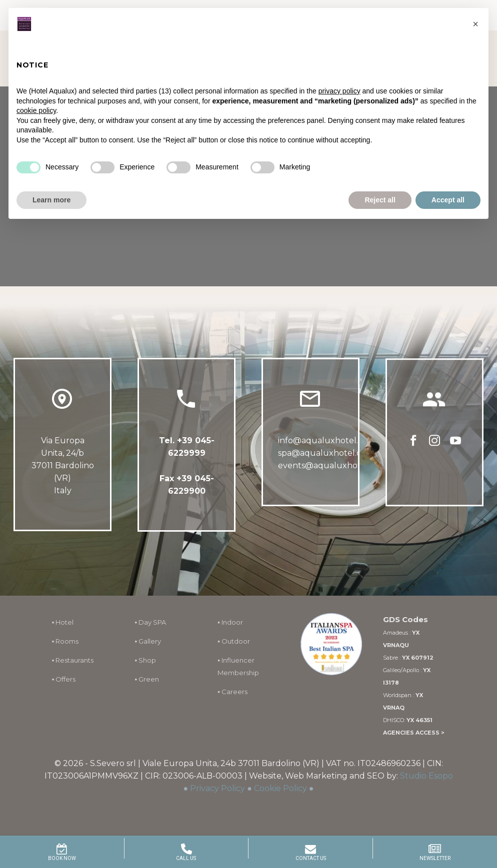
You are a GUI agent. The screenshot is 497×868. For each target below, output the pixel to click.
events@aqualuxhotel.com (333, 468)
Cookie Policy (280, 788)
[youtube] (455, 448)
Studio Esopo (426, 776)
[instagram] (434, 448)
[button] (475, 24)
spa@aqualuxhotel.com (326, 455)
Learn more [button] (51, 200)
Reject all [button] (380, 200)
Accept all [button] (448, 200)
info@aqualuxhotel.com (327, 443)
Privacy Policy (217, 788)
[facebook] (413, 448)
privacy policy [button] (339, 91)
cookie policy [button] (36, 110)
